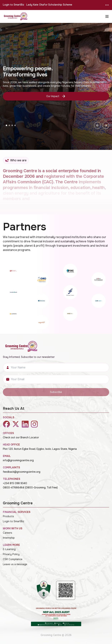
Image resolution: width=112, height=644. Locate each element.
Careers (8, 533)
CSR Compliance (13, 559)
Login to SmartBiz (14, 5)
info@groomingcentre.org (18, 460)
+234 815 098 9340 (15, 483)
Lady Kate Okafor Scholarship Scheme (49, 5)
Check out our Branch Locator (21, 437)
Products (8, 516)
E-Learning (9, 549)
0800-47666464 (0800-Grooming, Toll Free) (30, 488)
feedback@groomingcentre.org (22, 472)
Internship (9, 538)
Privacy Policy (11, 554)
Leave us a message (15, 564)
